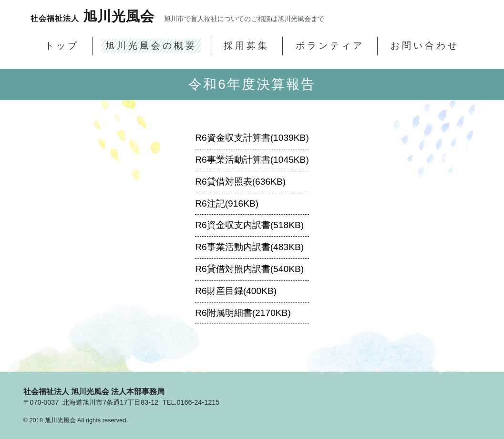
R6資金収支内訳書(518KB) (249, 225)
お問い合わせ (425, 46)
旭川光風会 (93, 16)
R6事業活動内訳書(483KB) (249, 247)
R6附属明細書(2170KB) (243, 313)
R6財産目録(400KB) (236, 291)
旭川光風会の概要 (151, 46)
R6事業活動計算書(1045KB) (252, 160)
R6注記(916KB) (227, 204)
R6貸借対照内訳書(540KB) (249, 269)
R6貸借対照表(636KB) (240, 182)
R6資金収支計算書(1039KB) (252, 138)
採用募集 (247, 46)
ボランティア (330, 46)
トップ (62, 46)
